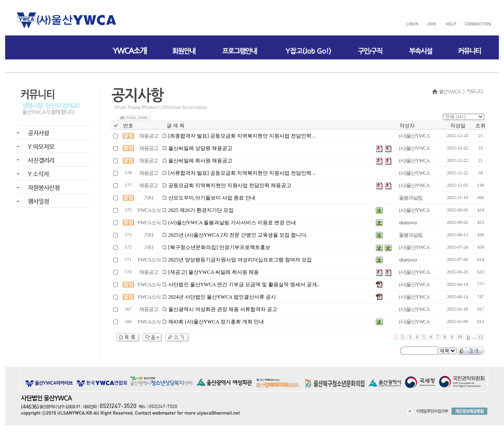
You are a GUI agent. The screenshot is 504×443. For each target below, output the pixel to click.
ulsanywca (408, 223)
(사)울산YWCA (414, 136)
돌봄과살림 (411, 198)
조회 (481, 126)
